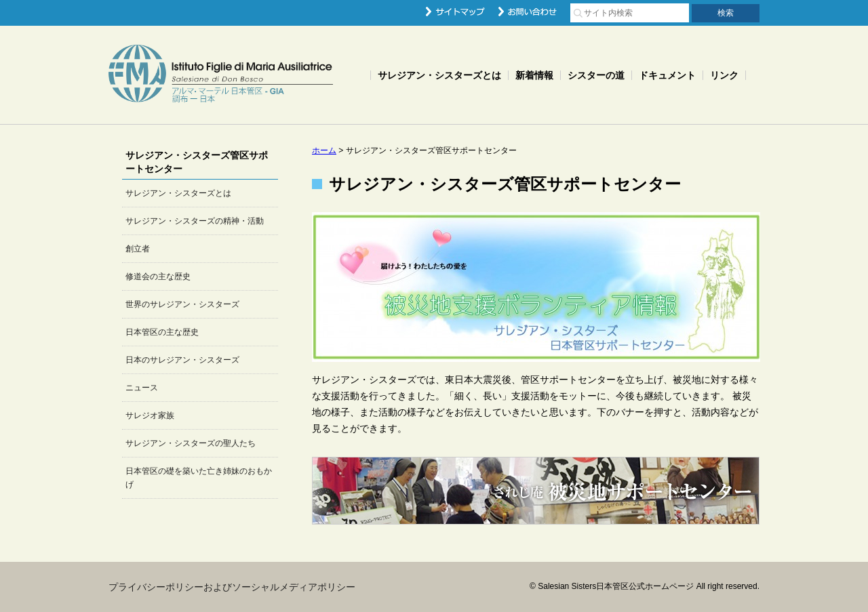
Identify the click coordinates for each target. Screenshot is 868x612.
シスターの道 (596, 75)
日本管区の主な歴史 (162, 332)
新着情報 (534, 75)
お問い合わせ (528, 12)
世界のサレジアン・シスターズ (182, 304)
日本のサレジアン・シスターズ (182, 360)
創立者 (138, 249)
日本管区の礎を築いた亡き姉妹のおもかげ (199, 478)
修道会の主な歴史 (158, 277)
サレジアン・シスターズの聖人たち (191, 443)
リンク (724, 75)
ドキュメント (667, 75)
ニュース (142, 388)
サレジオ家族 (150, 415)
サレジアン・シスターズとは (439, 75)
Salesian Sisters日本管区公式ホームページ (221, 75)
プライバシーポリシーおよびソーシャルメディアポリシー (232, 587)
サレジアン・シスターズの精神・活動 (195, 221)
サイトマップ (455, 12)
